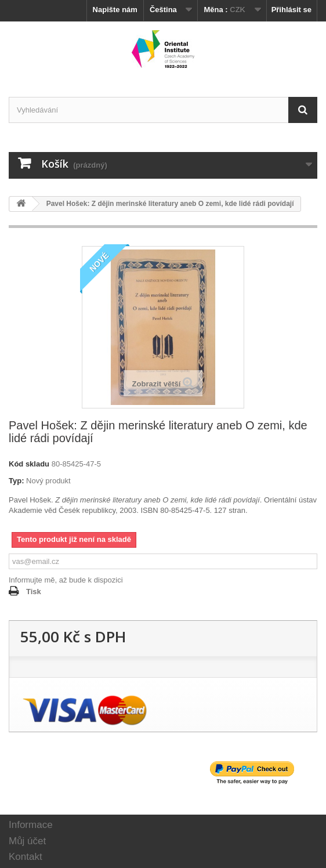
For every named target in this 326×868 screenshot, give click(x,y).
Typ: (16, 481)
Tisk (34, 592)
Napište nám (115, 10)
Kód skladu (29, 464)
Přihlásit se (291, 10)
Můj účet (27, 841)
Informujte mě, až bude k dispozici (66, 580)
